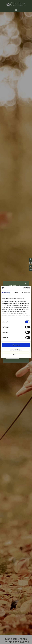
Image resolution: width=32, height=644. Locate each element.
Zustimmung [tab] (6, 293)
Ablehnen (16, 355)
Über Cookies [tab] (26, 293)
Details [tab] (16, 293)
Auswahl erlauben (16, 350)
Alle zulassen (16, 345)
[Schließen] (26, 283)
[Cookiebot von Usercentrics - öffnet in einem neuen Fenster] (23, 288)
